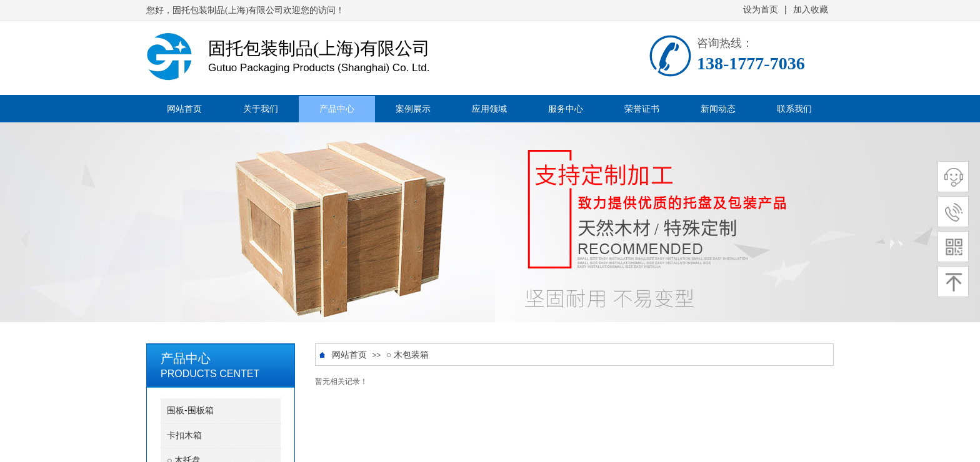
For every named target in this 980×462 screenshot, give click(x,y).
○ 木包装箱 (407, 355)
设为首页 (761, 10)
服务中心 (566, 109)
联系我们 (794, 109)
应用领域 (489, 109)
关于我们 (261, 109)
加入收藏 (811, 10)
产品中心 (337, 109)
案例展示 (413, 109)
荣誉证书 (642, 109)
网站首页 (184, 109)
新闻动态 (718, 109)
